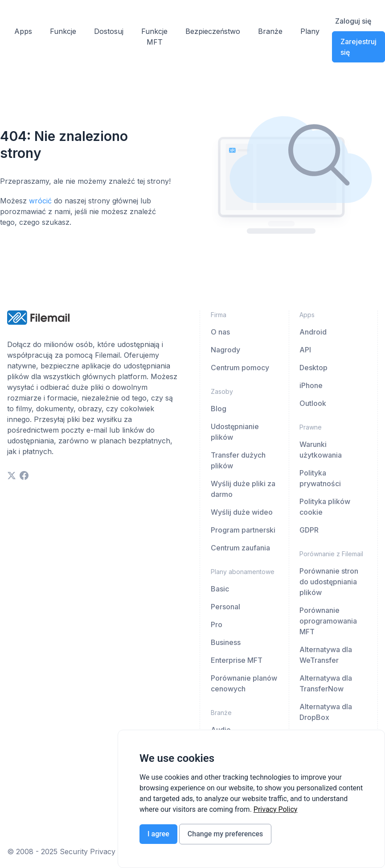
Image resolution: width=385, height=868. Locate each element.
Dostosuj (109, 31)
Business (226, 642)
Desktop (313, 368)
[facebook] (24, 475)
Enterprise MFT (237, 660)
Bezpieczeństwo (213, 31)
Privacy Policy (276, 809)
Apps (23, 31)
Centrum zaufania (240, 548)
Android (313, 332)
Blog (219, 409)
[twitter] (12, 475)
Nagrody (225, 350)
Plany (310, 31)
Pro (217, 624)
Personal (225, 607)
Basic (220, 589)
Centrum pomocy (240, 368)
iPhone (311, 385)
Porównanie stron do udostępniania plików (329, 582)
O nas (220, 332)
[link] (276, 809)
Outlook (313, 403)
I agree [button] (158, 834)
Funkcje (63, 31)
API (305, 350)
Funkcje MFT (154, 37)
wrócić (40, 201)
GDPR (309, 530)
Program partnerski (243, 530)
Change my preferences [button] (225, 834)
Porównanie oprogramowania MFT (328, 621)
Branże (270, 31)
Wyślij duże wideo (242, 512)
